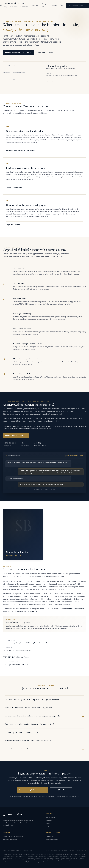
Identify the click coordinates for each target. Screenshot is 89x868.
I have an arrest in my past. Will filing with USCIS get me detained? (44, 701)
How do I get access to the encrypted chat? (44, 734)
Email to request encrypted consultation (21, 152)
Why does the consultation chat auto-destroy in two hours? (44, 742)
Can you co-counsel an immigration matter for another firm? (44, 726)
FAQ (61, 5)
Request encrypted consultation (18, 53)
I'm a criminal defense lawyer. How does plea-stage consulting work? (44, 718)
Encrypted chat (45, 5)
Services (35, 5)
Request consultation (78, 5)
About (55, 5)
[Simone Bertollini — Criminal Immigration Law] (11, 5)
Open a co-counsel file (15, 189)
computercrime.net (77, 610)
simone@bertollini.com (61, 792)
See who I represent (46, 53)
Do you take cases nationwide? (44, 751)
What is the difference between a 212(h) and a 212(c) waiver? (44, 709)
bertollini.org (32, 613)
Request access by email (16, 437)
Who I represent (26, 5)
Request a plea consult (15, 226)
